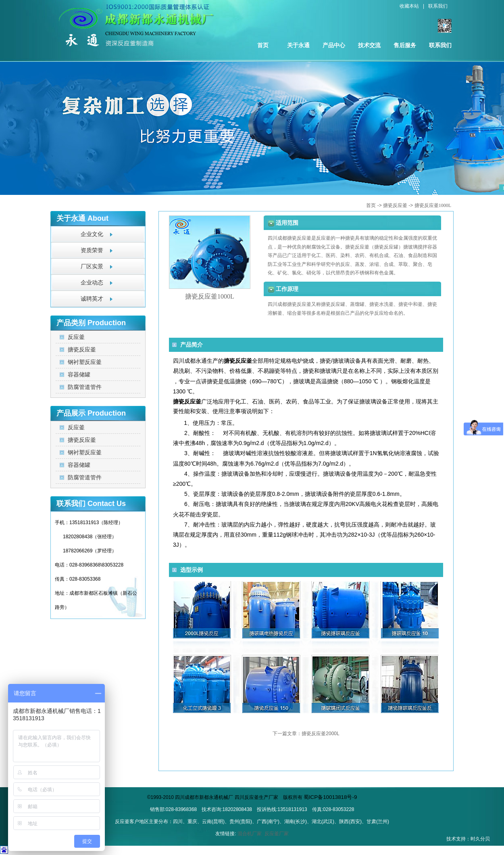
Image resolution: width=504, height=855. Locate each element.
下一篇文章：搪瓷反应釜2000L (306, 734)
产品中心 (334, 45)
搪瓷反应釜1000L (433, 205)
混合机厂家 (250, 834)
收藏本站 (409, 6)
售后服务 (405, 45)
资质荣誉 (92, 250)
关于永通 (298, 45)
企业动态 (92, 283)
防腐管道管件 (85, 387)
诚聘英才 (92, 299)
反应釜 (76, 337)
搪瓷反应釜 (395, 205)
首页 (263, 45)
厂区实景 (92, 267)
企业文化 (92, 234)
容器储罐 (79, 374)
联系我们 (438, 6)
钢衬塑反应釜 (85, 362)
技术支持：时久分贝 (468, 839)
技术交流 (369, 45)
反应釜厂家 (277, 834)
